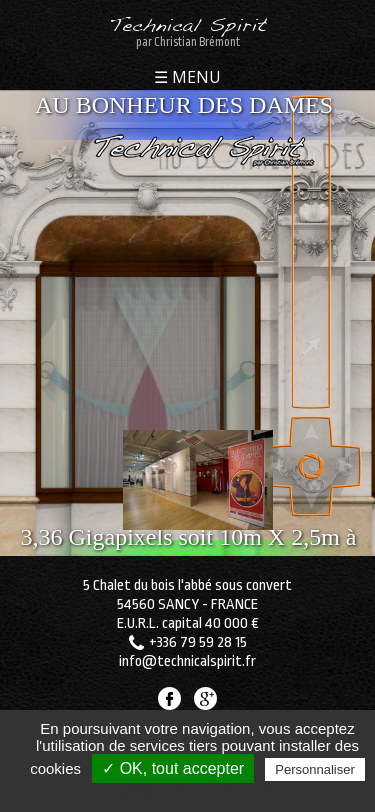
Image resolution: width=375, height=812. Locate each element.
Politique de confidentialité (197, 793)
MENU (194, 78)
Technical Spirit (187, 27)
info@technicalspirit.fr (187, 661)
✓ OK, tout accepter (173, 768)
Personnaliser (315, 769)
